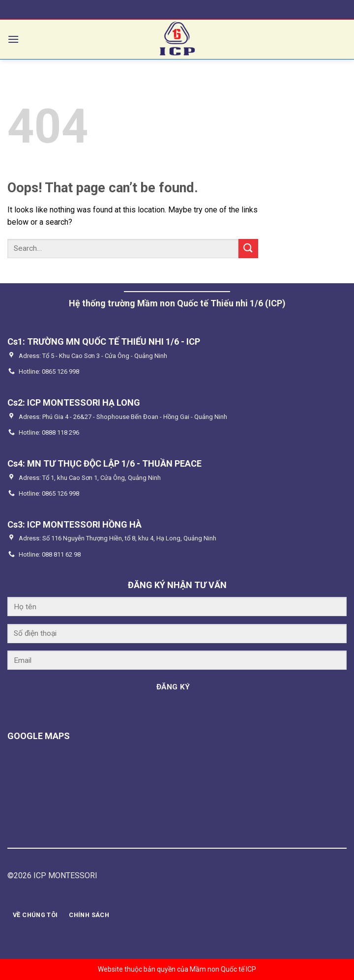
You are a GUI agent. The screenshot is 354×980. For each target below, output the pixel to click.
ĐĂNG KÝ (173, 687)
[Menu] (13, 39)
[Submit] (248, 249)
